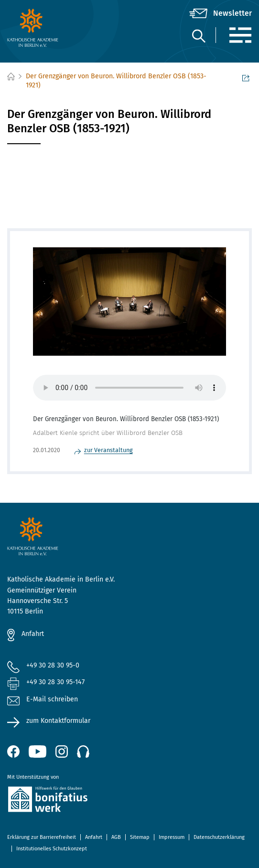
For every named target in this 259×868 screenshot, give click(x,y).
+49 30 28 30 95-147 (55, 682)
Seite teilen (246, 77)
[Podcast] (83, 752)
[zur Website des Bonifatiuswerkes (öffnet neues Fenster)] (129, 801)
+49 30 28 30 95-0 (53, 665)
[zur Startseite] (48, 28)
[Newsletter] (221, 13)
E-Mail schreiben (43, 700)
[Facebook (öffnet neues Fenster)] (13, 752)
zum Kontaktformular (58, 721)
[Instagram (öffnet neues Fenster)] (62, 752)
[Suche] (198, 36)
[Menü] (240, 35)
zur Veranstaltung (108, 450)
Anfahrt (33, 634)
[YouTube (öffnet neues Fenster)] (38, 752)
